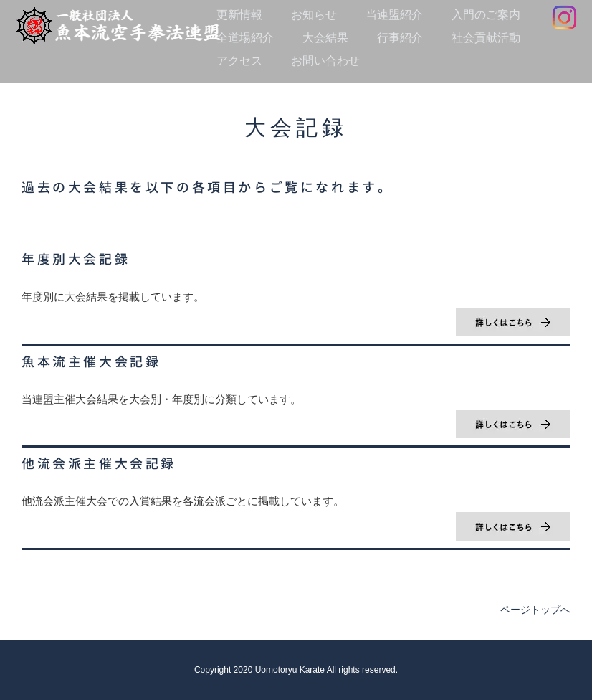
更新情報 (239, 15)
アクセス (239, 61)
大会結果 (325, 38)
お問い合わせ (325, 61)
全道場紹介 (245, 38)
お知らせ (314, 15)
